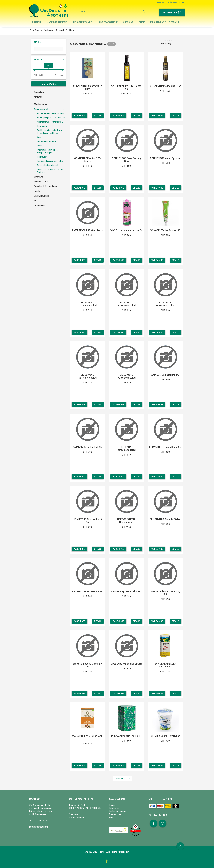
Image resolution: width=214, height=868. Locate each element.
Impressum (115, 808)
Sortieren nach (166, 40)
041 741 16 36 (40, 821)
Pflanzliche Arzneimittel (47, 165)
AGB (111, 818)
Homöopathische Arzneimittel (50, 161)
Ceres (40, 137)
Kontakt (113, 805)
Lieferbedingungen (118, 811)
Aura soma (42, 126)
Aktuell (37, 22)
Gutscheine (39, 205)
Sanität (37, 191)
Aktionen (38, 97)
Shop (142, 22)
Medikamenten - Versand (165, 22)
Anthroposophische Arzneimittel (51, 118)
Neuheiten (39, 92)
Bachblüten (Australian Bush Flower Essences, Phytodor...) (50, 132)
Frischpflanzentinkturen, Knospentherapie (48, 151)
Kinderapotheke (108, 22)
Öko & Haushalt (41, 196)
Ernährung (48, 30)
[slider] (34, 70)
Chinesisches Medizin (46, 141)
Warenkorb (79, 116)
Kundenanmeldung (176, 2)
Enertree (41, 146)
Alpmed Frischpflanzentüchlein (50, 113)
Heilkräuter (42, 157)
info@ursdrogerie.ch (39, 827)
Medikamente (41, 104)
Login (161, 2)
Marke (37, 42)
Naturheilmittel (41, 109)
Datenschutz (115, 814)
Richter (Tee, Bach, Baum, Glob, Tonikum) (50, 171)
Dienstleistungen (83, 22)
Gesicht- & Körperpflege (46, 186)
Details (98, 116)
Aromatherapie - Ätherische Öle (51, 122)
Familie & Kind (41, 182)
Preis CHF (39, 60)
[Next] (130, 778)
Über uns (128, 22)
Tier (36, 201)
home (31, 30)
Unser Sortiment (57, 22)
